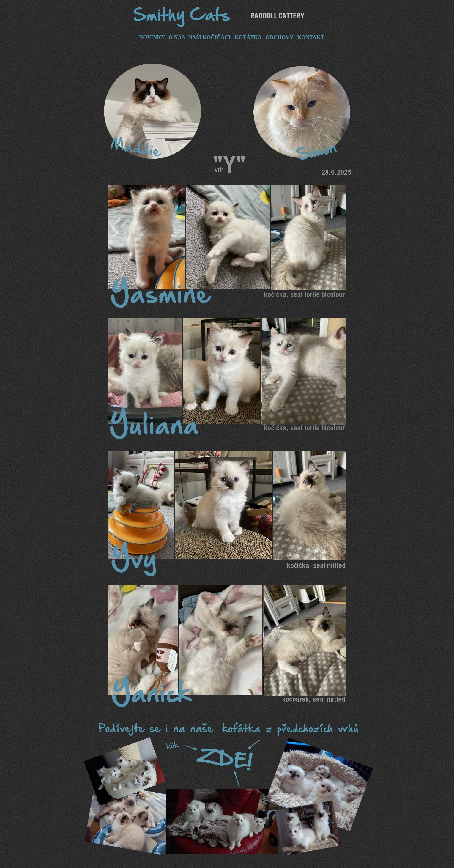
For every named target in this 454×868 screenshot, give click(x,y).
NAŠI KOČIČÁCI (209, 37)
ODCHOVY (279, 37)
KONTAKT (310, 37)
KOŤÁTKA (248, 37)
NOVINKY (152, 37)
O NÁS (177, 37)
